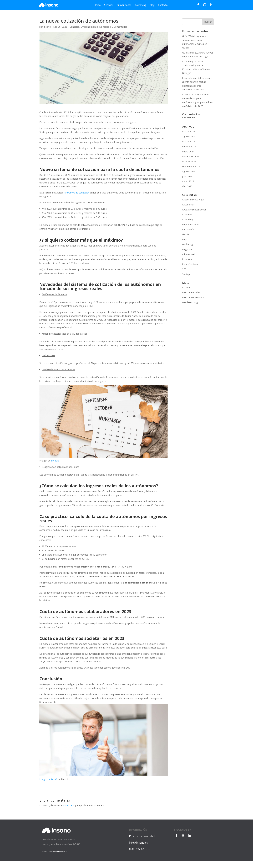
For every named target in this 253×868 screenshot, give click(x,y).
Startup (186, 274)
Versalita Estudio (60, 852)
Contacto (163, 5)
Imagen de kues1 (48, 779)
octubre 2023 (189, 161)
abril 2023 (187, 186)
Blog (152, 5)
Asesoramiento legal (193, 200)
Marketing (187, 244)
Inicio (98, 5)
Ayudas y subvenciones (194, 210)
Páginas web (189, 254)
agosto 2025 (189, 137)
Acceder (186, 287)
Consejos (74, 27)
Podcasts (187, 259)
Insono (47, 27)
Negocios (104, 27)
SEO (184, 269)
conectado (69, 805)
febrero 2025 (189, 147)
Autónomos (188, 205)
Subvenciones (124, 5)
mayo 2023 (188, 181)
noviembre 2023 (191, 156)
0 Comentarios (120, 27)
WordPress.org (190, 302)
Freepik (55, 461)
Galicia (186, 234)
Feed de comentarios (193, 297)
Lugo (185, 239)
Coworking (140, 5)
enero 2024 (188, 152)
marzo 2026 (188, 131)
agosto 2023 (189, 171)
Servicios (109, 5)
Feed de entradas (191, 292)
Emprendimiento (89, 27)
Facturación (188, 229)
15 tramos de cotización (77, 193)
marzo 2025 (188, 142)
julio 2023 (187, 176)
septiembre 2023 (191, 166)
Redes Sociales (190, 264)
